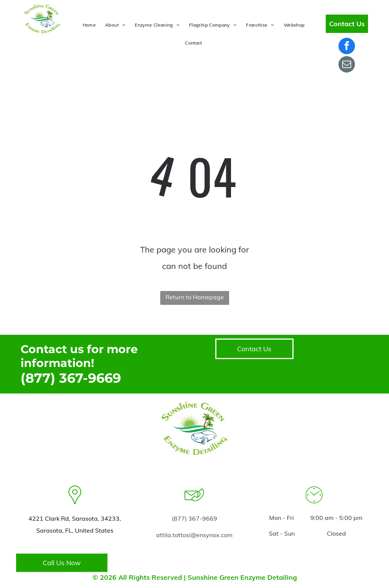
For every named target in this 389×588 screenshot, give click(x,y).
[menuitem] (90, 25)
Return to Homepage (195, 297)
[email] (347, 65)
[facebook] (347, 47)
